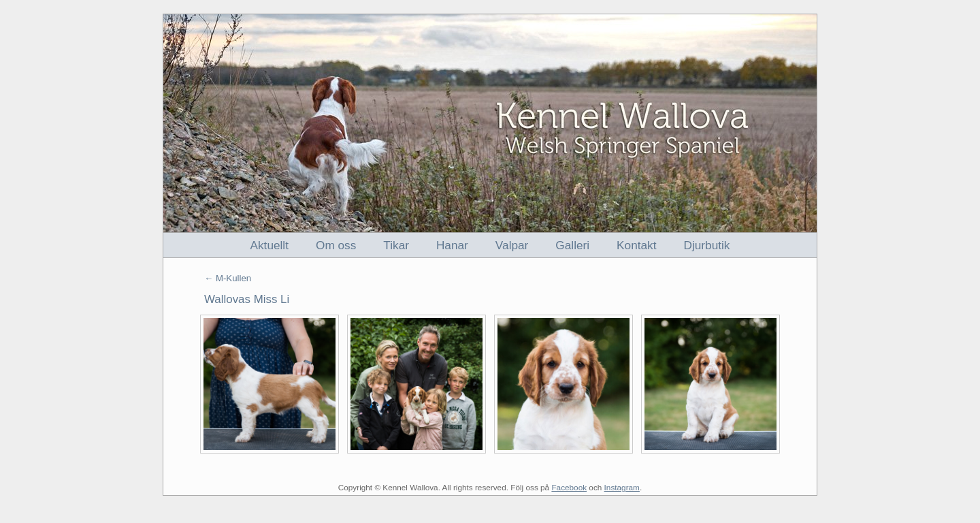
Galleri (572, 245)
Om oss (336, 245)
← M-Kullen (228, 278)
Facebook (569, 487)
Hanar (452, 245)
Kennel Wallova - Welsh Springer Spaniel (490, 123)
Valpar (512, 245)
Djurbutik (707, 245)
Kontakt (636, 245)
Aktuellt (269, 245)
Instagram (622, 487)
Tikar (396, 245)
